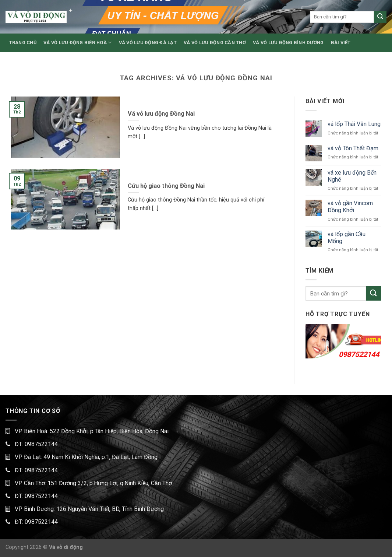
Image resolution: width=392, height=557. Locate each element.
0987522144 (359, 354)
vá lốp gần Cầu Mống (347, 238)
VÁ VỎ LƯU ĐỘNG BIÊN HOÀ (77, 43)
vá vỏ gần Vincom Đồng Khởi (350, 207)
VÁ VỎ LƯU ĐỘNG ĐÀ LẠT (148, 43)
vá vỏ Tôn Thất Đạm (353, 148)
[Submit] (380, 17)
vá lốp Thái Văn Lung (354, 124)
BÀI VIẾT (341, 43)
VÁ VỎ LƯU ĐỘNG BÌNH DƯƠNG (288, 43)
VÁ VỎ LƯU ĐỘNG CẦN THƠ (215, 43)
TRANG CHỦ (23, 43)
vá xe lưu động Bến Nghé (352, 176)
